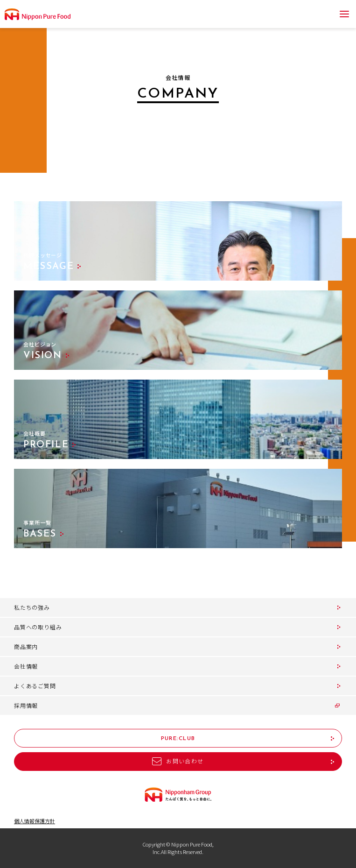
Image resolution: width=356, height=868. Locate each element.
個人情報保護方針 (35, 821)
